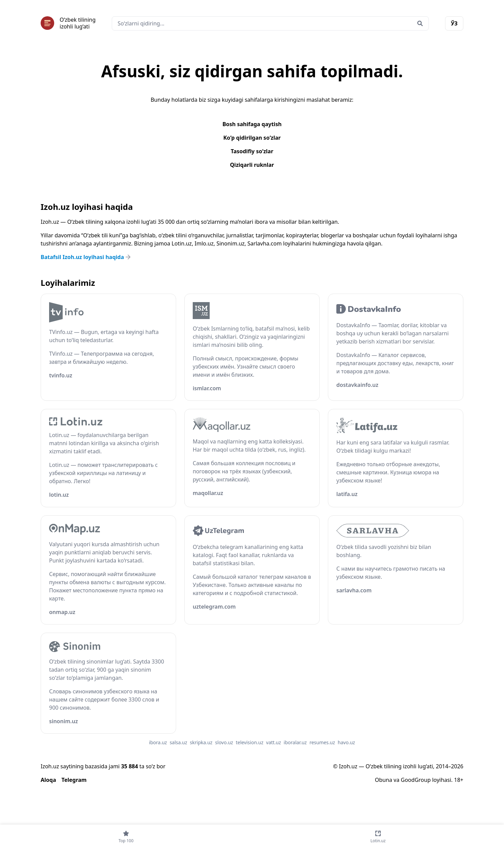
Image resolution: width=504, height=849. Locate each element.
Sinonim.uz (230, 243)
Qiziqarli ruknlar (252, 165)
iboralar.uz (295, 742)
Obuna (384, 780)
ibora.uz (158, 742)
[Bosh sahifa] (68, 23)
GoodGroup (416, 780)
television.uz (249, 742)
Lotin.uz (182, 243)
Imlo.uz (204, 243)
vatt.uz (274, 742)
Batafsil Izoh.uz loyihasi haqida (86, 257)
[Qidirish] (420, 23)
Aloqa (48, 780)
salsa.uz (178, 742)
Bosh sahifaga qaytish (252, 124)
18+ (459, 780)
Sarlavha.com (265, 243)
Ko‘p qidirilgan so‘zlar (252, 138)
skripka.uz (201, 742)
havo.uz (346, 742)
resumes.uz (322, 742)
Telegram (74, 780)
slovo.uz (224, 742)
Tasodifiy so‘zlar (252, 151)
